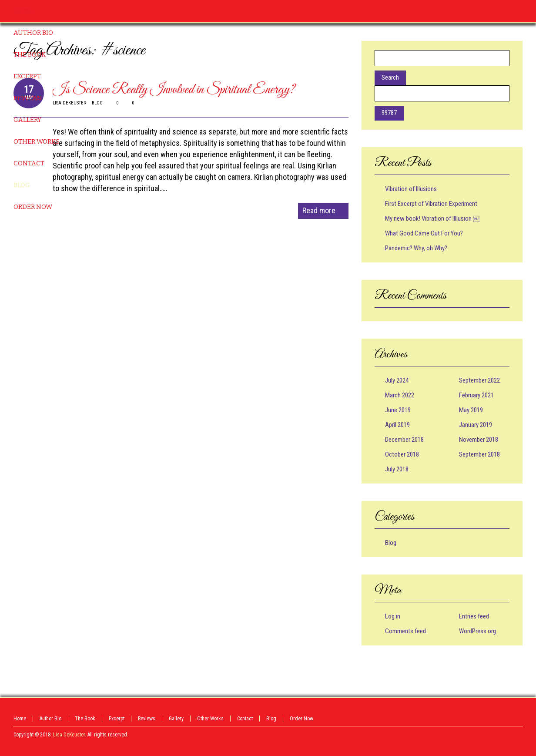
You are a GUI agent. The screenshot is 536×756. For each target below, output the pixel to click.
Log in (393, 616)
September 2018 (479, 454)
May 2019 (471, 410)
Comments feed (405, 631)
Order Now (301, 719)
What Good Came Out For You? (424, 233)
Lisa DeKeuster (69, 735)
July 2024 (397, 380)
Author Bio (50, 719)
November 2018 (479, 440)
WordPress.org (477, 631)
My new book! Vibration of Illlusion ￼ (432, 218)
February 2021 (476, 395)
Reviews (147, 719)
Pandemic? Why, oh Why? (416, 248)
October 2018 (402, 454)
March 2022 (400, 395)
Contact (245, 719)
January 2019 (476, 425)
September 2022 (479, 380)
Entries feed (474, 616)
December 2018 (404, 440)
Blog (391, 543)
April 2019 (397, 425)
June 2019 (398, 410)
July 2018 (397, 469)
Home (20, 719)
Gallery (176, 719)
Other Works (210, 719)
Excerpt (117, 719)
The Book (85, 719)
